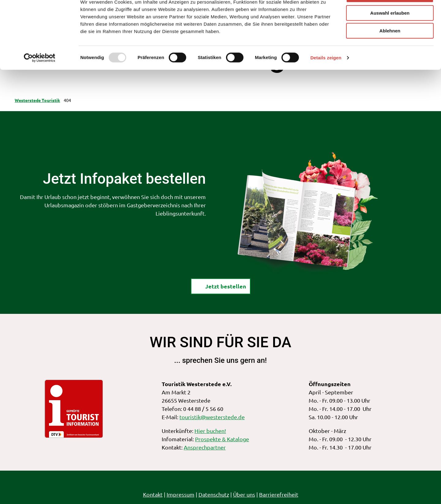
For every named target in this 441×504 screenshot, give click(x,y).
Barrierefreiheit (279, 494)
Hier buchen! (210, 431)
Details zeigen (326, 78)
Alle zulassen (390, 15)
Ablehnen (390, 51)
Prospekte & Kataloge (222, 439)
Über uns (244, 494)
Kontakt (153, 494)
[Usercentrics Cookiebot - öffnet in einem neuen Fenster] (40, 78)
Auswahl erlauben (390, 33)
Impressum (181, 494)
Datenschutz (214, 494)
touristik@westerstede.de (212, 417)
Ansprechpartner (205, 447)
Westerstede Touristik (37, 100)
